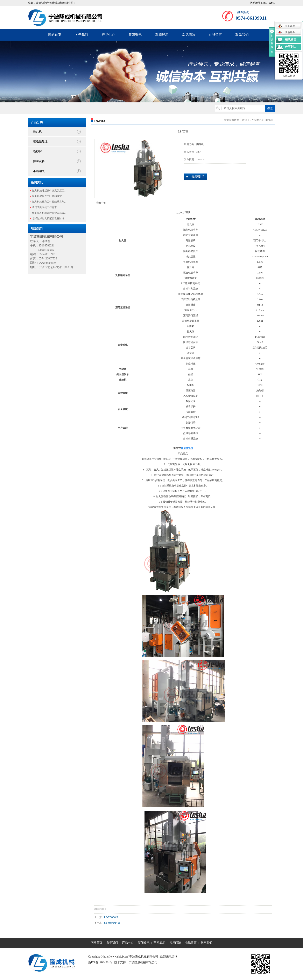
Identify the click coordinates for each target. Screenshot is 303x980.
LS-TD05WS (111, 917)
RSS (265, 3)
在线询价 (196, 177)
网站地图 (255, 3)
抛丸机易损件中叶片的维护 (47, 196)
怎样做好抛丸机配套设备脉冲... (49, 218)
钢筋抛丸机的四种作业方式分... (49, 213)
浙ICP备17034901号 (100, 962)
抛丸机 (37, 132)
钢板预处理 (40, 141)
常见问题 (189, 35)
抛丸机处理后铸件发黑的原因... (49, 191)
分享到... (290, 47)
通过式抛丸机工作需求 (44, 207)
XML (272, 3)
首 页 (245, 120)
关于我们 (82, 35)
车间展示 (162, 35)
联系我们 (242, 35)
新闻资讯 (135, 35)
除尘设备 (39, 161)
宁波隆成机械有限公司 (143, 962)
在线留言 (215, 35)
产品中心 (108, 35)
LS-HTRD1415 (112, 923)
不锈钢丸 (39, 171)
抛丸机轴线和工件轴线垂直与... (49, 202)
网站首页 (55, 35)
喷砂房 (37, 151)
